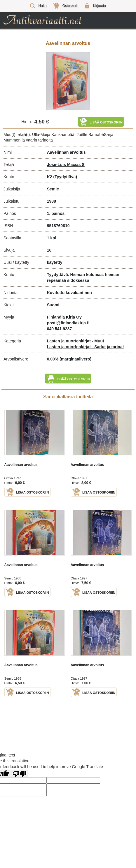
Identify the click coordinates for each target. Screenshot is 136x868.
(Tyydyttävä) (65, 177)
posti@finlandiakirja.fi (68, 323)
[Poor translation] (20, 773)
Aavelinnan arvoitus (66, 152)
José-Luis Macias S (66, 165)
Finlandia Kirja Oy (64, 317)
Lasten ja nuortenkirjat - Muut (76, 341)
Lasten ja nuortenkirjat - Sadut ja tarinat (86, 347)
